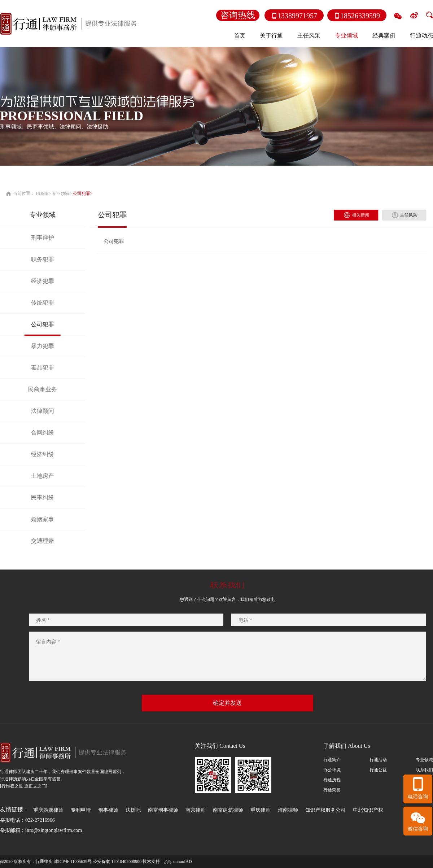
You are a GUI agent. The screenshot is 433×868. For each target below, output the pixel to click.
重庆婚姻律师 (48, 810)
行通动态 (421, 36)
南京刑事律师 (163, 810)
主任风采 (309, 36)
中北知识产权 (368, 810)
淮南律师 (288, 810)
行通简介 (332, 760)
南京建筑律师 (228, 810)
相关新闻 (368, 215)
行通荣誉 (332, 790)
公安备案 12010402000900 (117, 862)
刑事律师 (108, 810)
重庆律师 (261, 810)
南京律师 (196, 810)
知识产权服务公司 (325, 810)
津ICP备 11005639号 (73, 862)
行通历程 (332, 780)
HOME (42, 193)
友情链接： (14, 809)
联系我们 (424, 770)
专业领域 (61, 193)
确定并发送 (227, 703)
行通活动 (378, 760)
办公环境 (332, 770)
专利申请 (81, 810)
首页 (240, 36)
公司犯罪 (82, 193)
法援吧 (133, 810)
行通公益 (378, 770)
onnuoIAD (182, 862)
